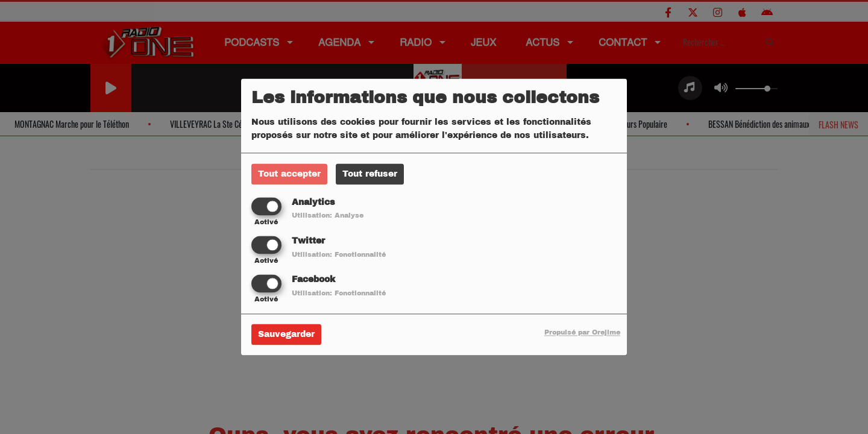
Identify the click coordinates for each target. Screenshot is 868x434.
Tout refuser (370, 174)
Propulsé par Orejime (582, 333)
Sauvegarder (286, 335)
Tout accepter (289, 174)
